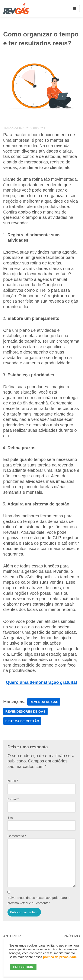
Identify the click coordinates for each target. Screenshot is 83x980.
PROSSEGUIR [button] (23, 967)
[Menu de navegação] (75, 9)
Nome (13, 781)
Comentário (17, 836)
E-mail (13, 799)
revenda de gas (44, 702)
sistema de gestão (22, 721)
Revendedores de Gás (25, 711)
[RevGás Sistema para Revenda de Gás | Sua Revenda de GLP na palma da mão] (16, 9)
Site (10, 818)
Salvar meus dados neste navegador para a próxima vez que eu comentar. (39, 900)
